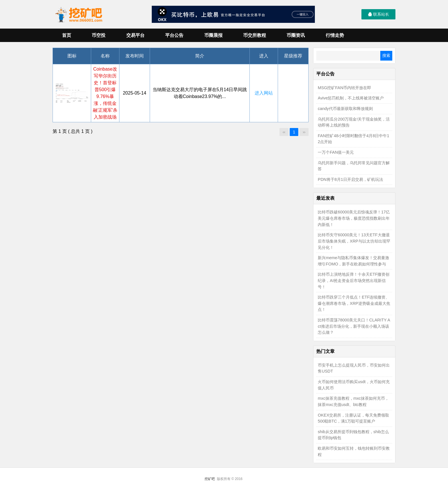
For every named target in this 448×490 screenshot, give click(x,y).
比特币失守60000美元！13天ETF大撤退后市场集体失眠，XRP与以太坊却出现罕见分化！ (354, 241)
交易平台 (135, 35)
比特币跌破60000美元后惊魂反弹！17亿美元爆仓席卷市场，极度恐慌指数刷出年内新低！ (354, 218)
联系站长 (379, 14)
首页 (67, 35)
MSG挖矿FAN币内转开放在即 (344, 88)
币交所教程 (255, 35)
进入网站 (264, 93)
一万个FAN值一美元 (336, 152)
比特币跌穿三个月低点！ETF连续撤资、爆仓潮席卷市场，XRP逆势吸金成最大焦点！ (354, 303)
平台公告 (174, 35)
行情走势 (335, 35)
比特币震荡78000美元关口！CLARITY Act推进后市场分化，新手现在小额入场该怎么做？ (354, 326)
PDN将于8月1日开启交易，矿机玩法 (350, 179)
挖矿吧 (210, 479)
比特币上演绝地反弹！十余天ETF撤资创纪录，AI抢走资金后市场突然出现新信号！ (354, 280)
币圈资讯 (296, 35)
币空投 (99, 35)
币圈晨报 (213, 35)
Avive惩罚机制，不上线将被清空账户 (351, 98)
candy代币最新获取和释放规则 (345, 109)
